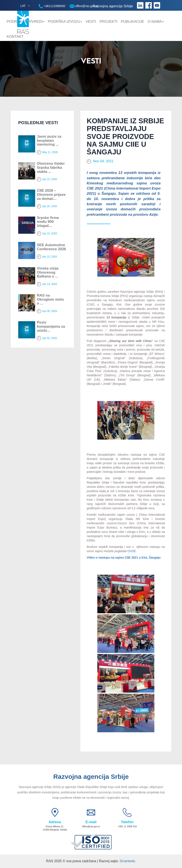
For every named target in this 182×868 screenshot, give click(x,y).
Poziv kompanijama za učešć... (51, 326)
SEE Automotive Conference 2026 (51, 247)
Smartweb (127, 861)
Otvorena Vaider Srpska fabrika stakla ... (51, 167)
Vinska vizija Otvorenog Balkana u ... (48, 272)
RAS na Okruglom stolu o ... (50, 299)
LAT (23, 6)
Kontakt (15, 37)
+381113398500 (52, 6)
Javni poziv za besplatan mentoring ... (49, 140)
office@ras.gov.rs (84, 6)
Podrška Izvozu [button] (65, 22)
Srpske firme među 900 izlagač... (48, 222)
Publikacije (133, 22)
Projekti (109, 22)
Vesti (91, 22)
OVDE (132, 551)
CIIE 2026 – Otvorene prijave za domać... (51, 194)
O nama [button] (156, 22)
